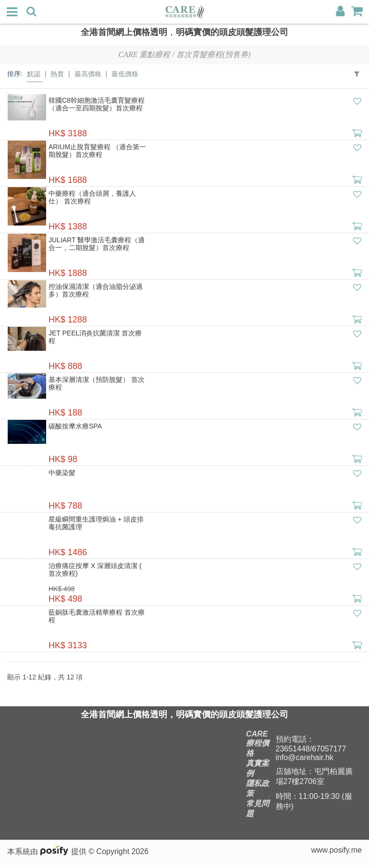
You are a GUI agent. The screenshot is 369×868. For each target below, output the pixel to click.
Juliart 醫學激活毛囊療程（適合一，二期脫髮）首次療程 (97, 244)
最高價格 (88, 74)
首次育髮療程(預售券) (214, 54)
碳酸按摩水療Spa (75, 426)
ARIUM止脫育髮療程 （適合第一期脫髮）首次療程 (97, 151)
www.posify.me (336, 854)
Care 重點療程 (144, 54)
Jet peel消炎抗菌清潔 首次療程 (95, 337)
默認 (34, 74)
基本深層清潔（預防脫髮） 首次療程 (97, 383)
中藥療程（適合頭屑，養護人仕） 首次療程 (92, 197)
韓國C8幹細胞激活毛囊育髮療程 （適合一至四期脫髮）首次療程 (97, 104)
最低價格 (125, 74)
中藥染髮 (62, 473)
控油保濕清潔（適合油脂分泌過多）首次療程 (96, 290)
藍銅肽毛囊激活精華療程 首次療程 (97, 616)
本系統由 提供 (48, 855)
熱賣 (57, 74)
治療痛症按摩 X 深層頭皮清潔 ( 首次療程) (95, 570)
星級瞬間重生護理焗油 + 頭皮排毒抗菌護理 (96, 523)
